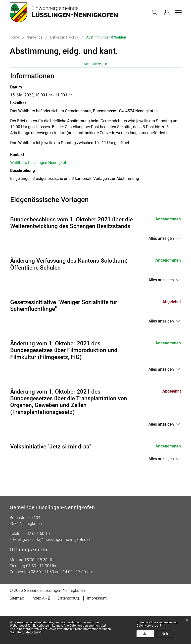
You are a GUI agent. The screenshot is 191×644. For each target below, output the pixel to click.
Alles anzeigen (161, 277)
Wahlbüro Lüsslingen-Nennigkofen (40, 201)
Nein (165, 634)
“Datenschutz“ (32, 632)
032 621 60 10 (37, 572)
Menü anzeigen (95, 103)
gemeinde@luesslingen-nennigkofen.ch (57, 578)
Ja (145, 634)
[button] (156, 13)
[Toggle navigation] (178, 12)
